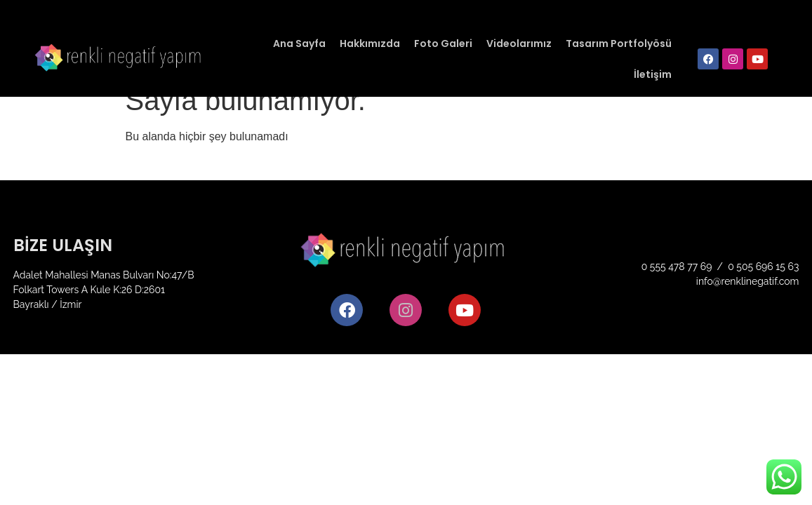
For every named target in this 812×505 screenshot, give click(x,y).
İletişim (653, 74)
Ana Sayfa (299, 43)
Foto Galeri (443, 43)
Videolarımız (519, 43)
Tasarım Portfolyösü (619, 43)
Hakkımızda (370, 43)
